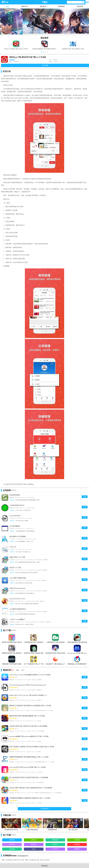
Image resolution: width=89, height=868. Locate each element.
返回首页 (44, 866)
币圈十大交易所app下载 (32, 860)
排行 (23, 670)
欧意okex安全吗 (45, 860)
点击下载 (45, 65)
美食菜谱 (80, 6)
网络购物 (61, 6)
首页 (8, 6)
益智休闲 (43, 6)
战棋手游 (24, 6)
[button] (42, 52)
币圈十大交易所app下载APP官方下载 (13, 860)
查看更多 (14, 490)
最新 (18, 670)
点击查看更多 (44, 809)
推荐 (12, 670)
